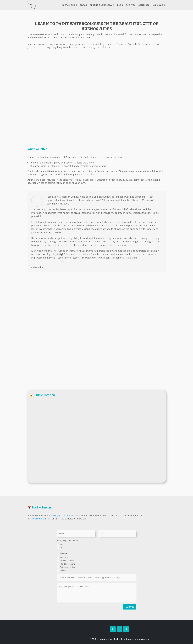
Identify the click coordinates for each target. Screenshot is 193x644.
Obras (83, 5)
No (59, 548)
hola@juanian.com (41, 518)
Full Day (62, 570)
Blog (120, 5)
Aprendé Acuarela (101, 5)
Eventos (131, 5)
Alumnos (158, 5)
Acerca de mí (69, 5)
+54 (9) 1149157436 (63, 515)
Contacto (144, 5)
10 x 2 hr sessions (66, 564)
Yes (60, 545)
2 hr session (63, 557)
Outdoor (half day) (66, 567)
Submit (130, 607)
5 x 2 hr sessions (65, 561)
